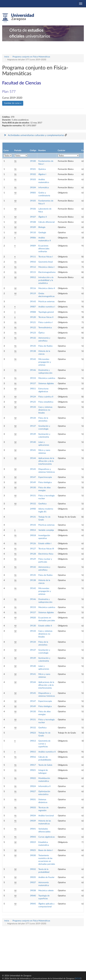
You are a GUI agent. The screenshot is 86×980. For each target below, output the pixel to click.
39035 (33, 877)
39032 (33, 869)
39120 (33, 317)
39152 (33, 504)
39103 (33, 180)
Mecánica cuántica (47, 378)
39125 (33, 402)
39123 (33, 333)
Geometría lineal (46, 262)
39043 (33, 837)
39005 (33, 193)
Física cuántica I (46, 322)
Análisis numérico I (47, 307)
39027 (33, 792)
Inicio (7, 57)
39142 (33, 359)
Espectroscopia (45, 477)
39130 (33, 626)
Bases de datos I (46, 850)
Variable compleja (46, 530)
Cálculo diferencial (46, 222)
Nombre (42, 151)
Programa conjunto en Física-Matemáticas (31, 57)
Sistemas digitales (46, 384)
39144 (33, 458)
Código (33, 151)
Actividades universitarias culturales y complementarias (36, 135)
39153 (33, 378)
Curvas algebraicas (47, 837)
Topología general (46, 312)
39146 (33, 370)
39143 (33, 302)
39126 (33, 544)
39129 (33, 559)
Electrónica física (46, 554)
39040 (33, 896)
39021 (33, 770)
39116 (33, 288)
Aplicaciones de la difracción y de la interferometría (46, 461)
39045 (33, 904)
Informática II (44, 786)
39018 (33, 535)
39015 (33, 752)
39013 (33, 741)
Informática (44, 188)
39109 (33, 227)
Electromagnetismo (47, 272)
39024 (33, 786)
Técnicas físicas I (46, 257)
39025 (33, 850)
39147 (33, 477)
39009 (33, 246)
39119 (33, 294)
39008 (33, 312)
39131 (33, 517)
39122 (33, 328)
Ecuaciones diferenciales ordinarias (44, 249)
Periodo (18, 151)
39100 (33, 161)
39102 (33, 174)
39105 (33, 201)
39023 (33, 733)
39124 (33, 397)
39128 (33, 554)
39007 (33, 307)
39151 (33, 496)
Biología (42, 227)
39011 (33, 389)
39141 (33, 450)
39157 (33, 384)
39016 (33, 757)
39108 (33, 222)
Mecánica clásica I (46, 267)
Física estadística (46, 402)
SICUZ (78, 979)
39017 (33, 765)
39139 (33, 434)
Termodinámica (45, 328)
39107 (33, 217)
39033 (33, 808)
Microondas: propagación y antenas (45, 362)
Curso (6, 151)
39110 (33, 233)
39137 (33, 426)
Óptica (41, 333)
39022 (33, 778)
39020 (33, 618)
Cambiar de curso (13, 103)
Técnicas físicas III (46, 549)
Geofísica (42, 504)
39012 (33, 277)
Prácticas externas (46, 302)
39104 (33, 188)
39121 (33, 322)
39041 (33, 829)
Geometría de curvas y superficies (44, 744)
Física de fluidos (45, 346)
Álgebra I (42, 174)
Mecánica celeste (46, 891)
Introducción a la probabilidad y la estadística (46, 280)
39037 (33, 883)
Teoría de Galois (45, 765)
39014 (33, 530)
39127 (33, 549)
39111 (33, 257)
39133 (33, 407)
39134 (33, 418)
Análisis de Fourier (46, 877)
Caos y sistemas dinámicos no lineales (45, 410)
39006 (33, 238)
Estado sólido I (45, 544)
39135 (33, 346)
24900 (33, 509)
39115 (33, 272)
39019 (33, 842)
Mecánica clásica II (47, 288)
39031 (33, 800)
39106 (33, 209)
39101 (33, 169)
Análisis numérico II (47, 752)
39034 (33, 816)
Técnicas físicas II (46, 317)
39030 (33, 856)
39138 (33, 351)
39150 (33, 488)
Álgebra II (43, 217)
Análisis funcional (46, 816)
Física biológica (45, 482)
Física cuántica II (46, 397)
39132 (33, 338)
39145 (33, 469)
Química (42, 169)
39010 (33, 262)
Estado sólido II (45, 626)
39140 (33, 442)
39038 (33, 891)
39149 (33, 482)
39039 (33, 821)
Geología (42, 233)
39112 (33, 267)
